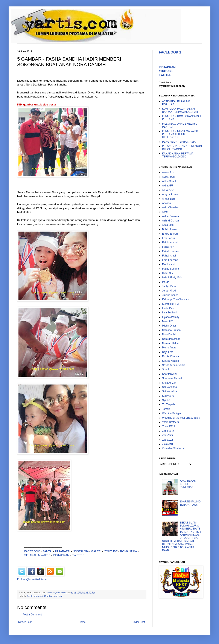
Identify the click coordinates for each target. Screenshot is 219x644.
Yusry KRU (168, 426)
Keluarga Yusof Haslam (176, 299)
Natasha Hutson (171, 330)
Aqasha (167, 203)
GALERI (96, 551)
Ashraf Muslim (170, 208)
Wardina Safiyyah (172, 413)
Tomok (166, 409)
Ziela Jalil (167, 444)
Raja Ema (168, 352)
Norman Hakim (171, 343)
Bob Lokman (169, 229)
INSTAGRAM (61, 555)
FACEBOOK (32, 551)
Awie (165, 212)
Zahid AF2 (168, 431)
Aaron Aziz (168, 172)
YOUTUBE (111, 551)
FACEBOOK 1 (170, 52)
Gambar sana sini (53, 596)
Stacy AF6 (168, 396)
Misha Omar (169, 326)
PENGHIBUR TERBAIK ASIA (179, 142)
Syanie (166, 400)
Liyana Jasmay (171, 317)
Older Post (139, 622)
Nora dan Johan (171, 339)
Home (82, 622)
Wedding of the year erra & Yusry (181, 418)
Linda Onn (168, 308)
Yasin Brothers (170, 422)
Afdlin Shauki (170, 181)
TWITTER (78, 555)
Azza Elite (168, 225)
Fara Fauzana (170, 260)
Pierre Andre (169, 348)
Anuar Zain (168, 199)
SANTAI (48, 551)
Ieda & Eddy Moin (172, 278)
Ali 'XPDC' (168, 190)
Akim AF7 (168, 186)
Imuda (166, 282)
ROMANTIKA (129, 551)
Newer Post (25, 622)
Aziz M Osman (170, 221)
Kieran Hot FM (170, 304)
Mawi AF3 (168, 321)
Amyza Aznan (170, 194)
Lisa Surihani (170, 313)
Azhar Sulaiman (171, 216)
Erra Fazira (168, 238)
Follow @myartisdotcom (32, 579)
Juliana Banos (170, 295)
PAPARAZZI (63, 551)
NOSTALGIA (81, 551)
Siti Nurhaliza (170, 391)
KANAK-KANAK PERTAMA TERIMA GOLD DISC (178, 155)
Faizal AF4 (168, 247)
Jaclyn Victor (169, 286)
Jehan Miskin (170, 291)
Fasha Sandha (170, 269)
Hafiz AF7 (168, 273)
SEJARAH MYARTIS (37, 555)
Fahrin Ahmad (170, 243)
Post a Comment (32, 615)
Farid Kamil (169, 264)
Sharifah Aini (169, 374)
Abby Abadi (169, 177)
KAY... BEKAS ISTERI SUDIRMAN (188, 484)
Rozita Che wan (171, 356)
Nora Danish (169, 334)
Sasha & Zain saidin (174, 365)
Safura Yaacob (170, 361)
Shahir (166, 369)
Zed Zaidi (167, 435)
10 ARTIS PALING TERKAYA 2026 (190, 503)
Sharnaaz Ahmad (172, 378)
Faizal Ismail (169, 256)
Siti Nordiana (170, 387)
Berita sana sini (35, 596)
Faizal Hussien (171, 251)
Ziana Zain (168, 440)
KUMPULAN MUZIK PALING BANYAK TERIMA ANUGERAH (180, 110)
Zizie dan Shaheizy (173, 448)
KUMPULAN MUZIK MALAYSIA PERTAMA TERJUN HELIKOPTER (180, 134)
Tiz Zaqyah (168, 404)
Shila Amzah (169, 383)
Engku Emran (170, 234)
